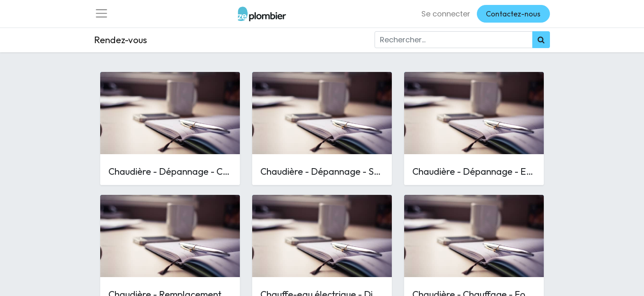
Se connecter (446, 15)
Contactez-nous (513, 15)
